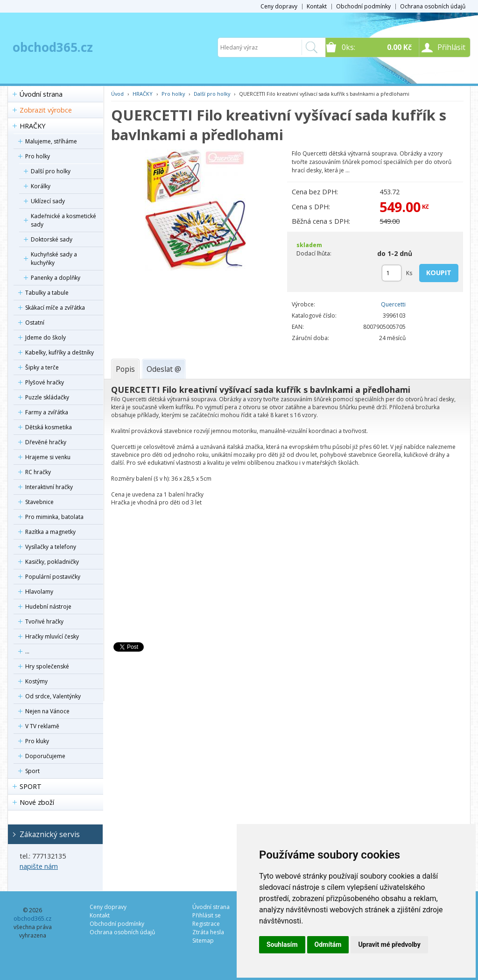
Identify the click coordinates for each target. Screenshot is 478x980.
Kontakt (317, 6)
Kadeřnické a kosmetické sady (63, 220)
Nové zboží (37, 802)
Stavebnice (39, 502)
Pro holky (38, 156)
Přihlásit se (207, 915)
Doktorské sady (52, 239)
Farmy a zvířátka (47, 412)
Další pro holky (51, 171)
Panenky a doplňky (56, 278)
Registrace (206, 924)
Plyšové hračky (45, 382)
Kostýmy (36, 681)
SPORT (31, 786)
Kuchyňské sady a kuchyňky (54, 259)
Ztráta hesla (208, 932)
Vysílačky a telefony (51, 547)
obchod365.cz (53, 47)
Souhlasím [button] (282, 944)
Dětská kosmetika (49, 427)
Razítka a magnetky (50, 532)
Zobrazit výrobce (46, 110)
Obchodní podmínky (363, 6)
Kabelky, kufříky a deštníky (60, 352)
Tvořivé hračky (44, 621)
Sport (32, 771)
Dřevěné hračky (46, 442)
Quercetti (393, 304)
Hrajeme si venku (48, 457)
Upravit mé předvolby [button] (389, 944)
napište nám (39, 866)
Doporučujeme (45, 756)
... (27, 651)
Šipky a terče (42, 367)
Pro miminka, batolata (54, 517)
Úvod (117, 94)
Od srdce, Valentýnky (53, 696)
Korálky (41, 186)
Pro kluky (37, 741)
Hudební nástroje (48, 607)
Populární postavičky (53, 577)
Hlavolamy (39, 592)
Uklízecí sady (48, 201)
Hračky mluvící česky (52, 636)
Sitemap (203, 941)
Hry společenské (47, 666)
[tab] (125, 369)
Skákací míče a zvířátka (55, 308)
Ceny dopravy (279, 6)
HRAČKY (32, 126)
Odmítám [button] (328, 944)
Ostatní (35, 323)
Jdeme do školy (46, 337)
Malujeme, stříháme (51, 141)
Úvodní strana (41, 94)
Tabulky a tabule (47, 293)
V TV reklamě (42, 726)
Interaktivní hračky (49, 487)
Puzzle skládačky (47, 397)
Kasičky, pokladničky (52, 562)
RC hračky (38, 472)
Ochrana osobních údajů (433, 6)
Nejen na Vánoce (47, 711)
